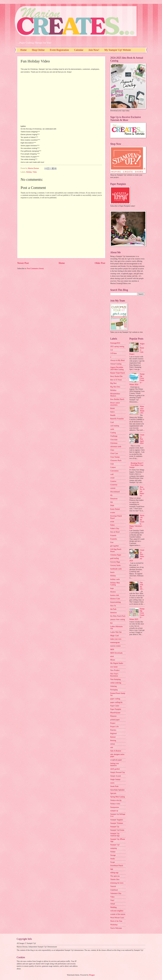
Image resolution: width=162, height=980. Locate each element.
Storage (113, 855)
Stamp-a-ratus (115, 804)
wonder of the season (118, 914)
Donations (114, 499)
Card (112, 422)
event (112, 522)
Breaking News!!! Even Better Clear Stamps (136, 465)
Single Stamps (115, 779)
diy (111, 495)
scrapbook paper (116, 760)
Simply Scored (116, 776)
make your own (116, 639)
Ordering (113, 686)
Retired (113, 737)
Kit (111, 623)
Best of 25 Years (116, 380)
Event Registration (59, 50)
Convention (114, 471)
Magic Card (114, 636)
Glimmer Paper (116, 555)
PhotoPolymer (115, 713)
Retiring (113, 740)
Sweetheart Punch (117, 866)
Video (35, 172)
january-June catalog (118, 619)
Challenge (114, 436)
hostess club (115, 595)
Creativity (114, 485)
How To (113, 606)
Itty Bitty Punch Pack (118, 616)
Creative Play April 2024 (142, 439)
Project (113, 723)
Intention (113, 613)
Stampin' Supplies (117, 820)
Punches (113, 730)
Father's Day (115, 528)
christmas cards (116, 447)
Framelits (114, 539)
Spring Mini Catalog (117, 797)
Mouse (113, 660)
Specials (113, 793)
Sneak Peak (114, 786)
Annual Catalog (116, 364)
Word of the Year (116, 921)
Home (23, 50)
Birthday (113, 390)
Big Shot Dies (115, 387)
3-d (111, 350)
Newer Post (23, 263)
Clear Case (114, 453)
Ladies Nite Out (116, 632)
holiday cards (115, 579)
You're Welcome (116, 928)
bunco (112, 412)
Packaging (114, 690)
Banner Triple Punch (118, 373)
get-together (115, 546)
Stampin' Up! (115, 845)
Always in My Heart (117, 360)
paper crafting (115, 699)
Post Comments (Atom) (35, 268)
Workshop (114, 925)
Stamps (113, 852)
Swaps (113, 862)
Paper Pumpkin (116, 709)
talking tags (114, 873)
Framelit (113, 536)
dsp (112, 502)
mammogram (115, 642)
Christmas (114, 443)
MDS (112, 649)
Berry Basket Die (116, 376)
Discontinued (115, 492)
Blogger (92, 975)
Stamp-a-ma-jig (116, 800)
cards (112, 429)
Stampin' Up (115, 827)
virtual (113, 904)
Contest (113, 467)
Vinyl (112, 900)
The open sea (115, 876)
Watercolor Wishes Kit (142, 410)
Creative (113, 481)
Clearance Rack (116, 460)
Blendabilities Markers (115, 395)
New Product (115, 670)
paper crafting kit (116, 702)
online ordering (116, 683)
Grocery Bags (115, 562)
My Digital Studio (117, 663)
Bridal (113, 408)
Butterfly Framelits (117, 419)
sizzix (112, 783)
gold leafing (114, 558)
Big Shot (113, 383)
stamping (114, 848)
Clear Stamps (115, 457)
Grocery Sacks (115, 565)
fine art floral (115, 532)
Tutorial (113, 886)
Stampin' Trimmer (117, 823)
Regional (113, 733)
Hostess (113, 592)
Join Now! (94, 50)
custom (113, 488)
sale (112, 747)
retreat (113, 744)
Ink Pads (113, 609)
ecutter (113, 513)
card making (115, 426)
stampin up (114, 811)
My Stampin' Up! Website (118, 50)
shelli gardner (115, 769)
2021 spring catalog (117, 346)
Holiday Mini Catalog (115, 584)
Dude (112, 506)
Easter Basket (115, 509)
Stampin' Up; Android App (115, 835)
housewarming (115, 602)
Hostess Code (115, 599)
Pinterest (113, 716)
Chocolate (114, 440)
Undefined (114, 890)
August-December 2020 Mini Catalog (117, 368)
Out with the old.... (142, 586)
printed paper (115, 720)
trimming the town (117, 883)
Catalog (113, 433)
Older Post (100, 263)
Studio (113, 859)
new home (114, 667)
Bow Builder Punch (117, 399)
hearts (112, 572)
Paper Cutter (115, 706)
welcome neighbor (117, 911)
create (112, 478)
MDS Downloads (116, 653)
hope (112, 588)
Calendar (79, 50)
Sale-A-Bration (116, 751)
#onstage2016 (115, 343)
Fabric (113, 525)
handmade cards (116, 569)
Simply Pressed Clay (118, 772)
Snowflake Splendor (117, 790)
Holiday (29, 172)
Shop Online (38, 50)
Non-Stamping (115, 679)
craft (112, 474)
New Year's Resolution (114, 675)
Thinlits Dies (115, 879)
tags (112, 869)
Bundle (113, 415)
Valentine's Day (116, 893)
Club (112, 464)
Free (112, 542)
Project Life (114, 727)
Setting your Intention (115, 765)
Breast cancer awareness (115, 404)
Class (112, 450)
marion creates (115, 646)
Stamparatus (115, 807)
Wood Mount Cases (117, 918)
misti (112, 656)
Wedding (113, 907)
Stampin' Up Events (117, 830)
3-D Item (113, 353)
